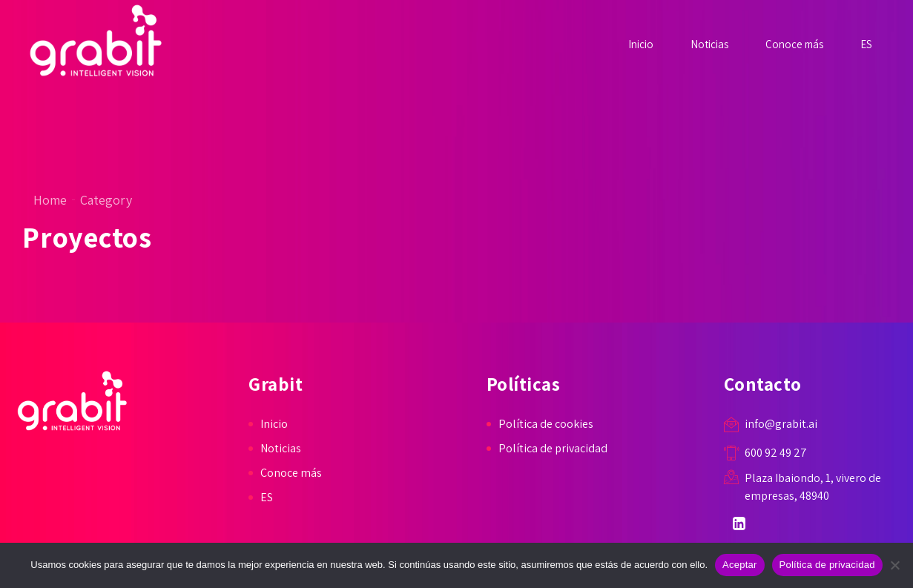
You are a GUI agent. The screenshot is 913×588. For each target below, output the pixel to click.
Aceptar (740, 565)
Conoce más (794, 44)
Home (50, 200)
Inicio (641, 44)
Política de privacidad (553, 448)
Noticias (709, 44)
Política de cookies (546, 424)
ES (866, 44)
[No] (894, 565)
